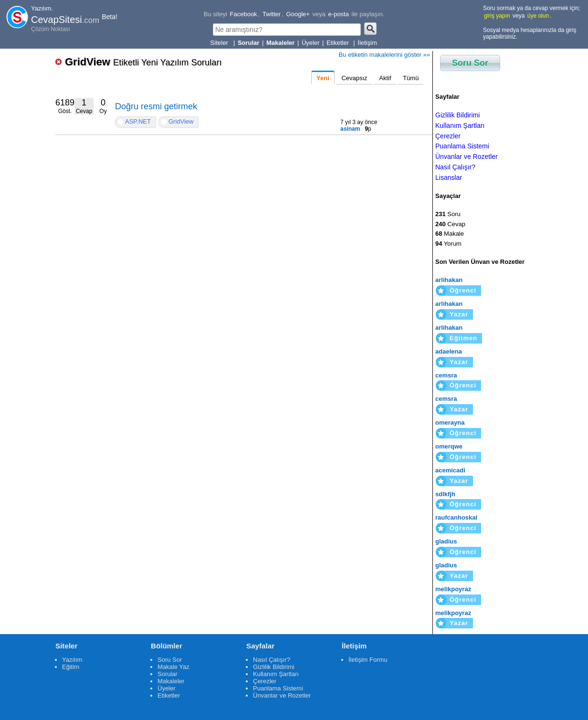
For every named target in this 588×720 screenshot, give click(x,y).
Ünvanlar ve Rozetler (467, 157)
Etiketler (339, 43)
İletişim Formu (368, 660)
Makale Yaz (173, 667)
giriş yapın (497, 16)
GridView (143, 62)
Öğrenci (463, 290)
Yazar (459, 314)
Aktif (385, 78)
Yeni (323, 78)
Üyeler (311, 43)
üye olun (538, 16)
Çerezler (448, 136)
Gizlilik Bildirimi (457, 115)
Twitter (272, 14)
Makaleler (171, 681)
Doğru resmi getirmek (156, 106)
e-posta (339, 14)
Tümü (411, 78)
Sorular (168, 674)
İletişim (367, 43)
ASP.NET (138, 121)
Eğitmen (463, 338)
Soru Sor (470, 63)
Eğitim (71, 667)
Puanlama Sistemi (462, 146)
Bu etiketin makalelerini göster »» (385, 55)
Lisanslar (449, 177)
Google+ (298, 14)
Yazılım (72, 660)
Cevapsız (354, 78)
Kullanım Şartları (460, 125)
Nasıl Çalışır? (455, 167)
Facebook (244, 14)
